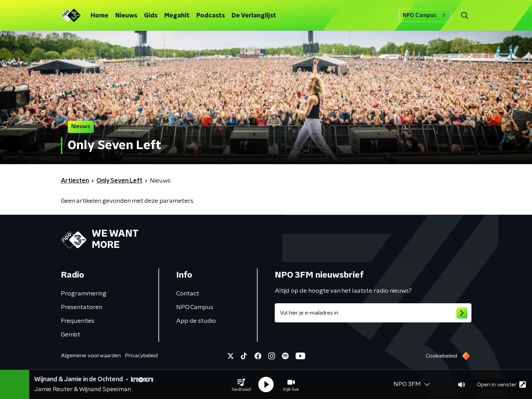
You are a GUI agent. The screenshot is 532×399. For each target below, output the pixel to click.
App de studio (196, 321)
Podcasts (211, 16)
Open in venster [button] (501, 384)
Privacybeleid (141, 356)
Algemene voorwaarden (91, 356)
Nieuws (126, 16)
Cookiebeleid (441, 356)
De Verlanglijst (254, 16)
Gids (151, 16)
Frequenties (78, 321)
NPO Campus (425, 15)
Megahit (177, 16)
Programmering (84, 294)
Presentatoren (82, 307)
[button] (241, 385)
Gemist (71, 335)
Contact (188, 294)
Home (100, 16)
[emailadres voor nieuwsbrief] (373, 313)
